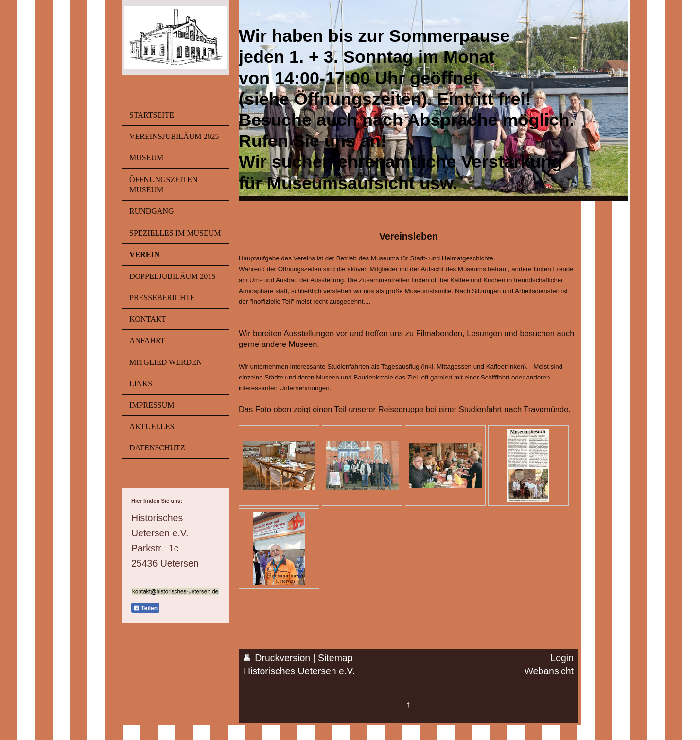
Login (562, 658)
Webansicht (549, 671)
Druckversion (278, 658)
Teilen (145, 608)
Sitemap (335, 658)
